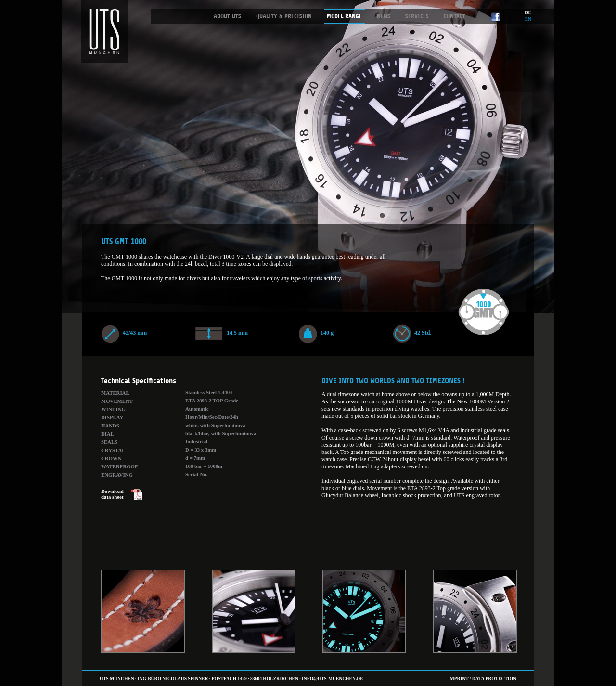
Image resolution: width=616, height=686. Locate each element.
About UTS (227, 16)
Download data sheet (112, 494)
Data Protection (494, 679)
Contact (455, 16)
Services (417, 16)
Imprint (458, 679)
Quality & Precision (284, 16)
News (384, 16)
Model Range (344, 16)
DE (528, 13)
